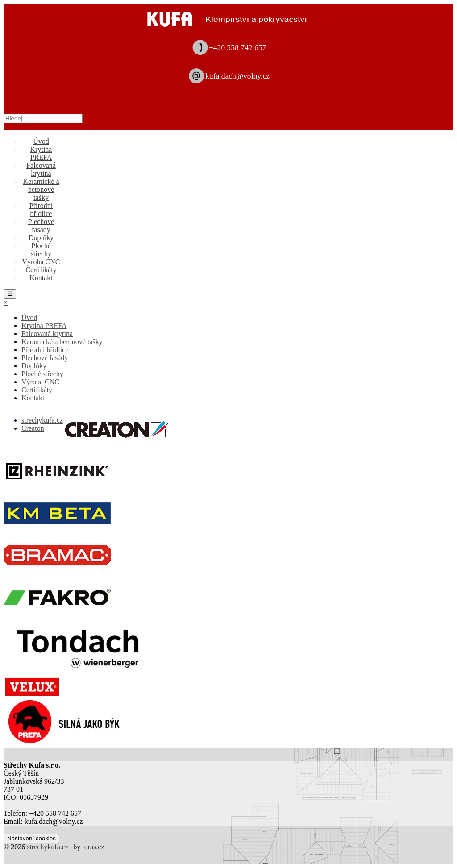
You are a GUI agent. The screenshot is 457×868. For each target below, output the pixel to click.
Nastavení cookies (31, 838)
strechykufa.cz (42, 420)
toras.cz (93, 847)
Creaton (33, 428)
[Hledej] (43, 118)
